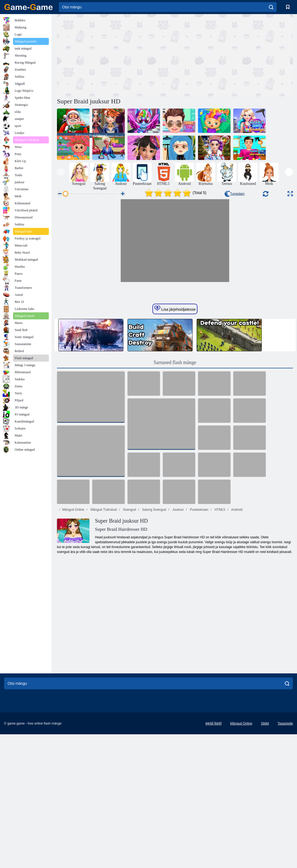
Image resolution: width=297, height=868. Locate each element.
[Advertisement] (116, 55)
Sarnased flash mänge (175, 460)
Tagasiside (285, 821)
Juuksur (178, 607)
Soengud (129, 607)
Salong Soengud (154, 607)
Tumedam (235, 194)
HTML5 (220, 607)
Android (237, 607)
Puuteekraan (199, 607)
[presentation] (61, 172)
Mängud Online (73, 607)
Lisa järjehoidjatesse (175, 406)
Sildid (265, 821)
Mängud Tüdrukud (103, 607)
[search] (271, 7)
